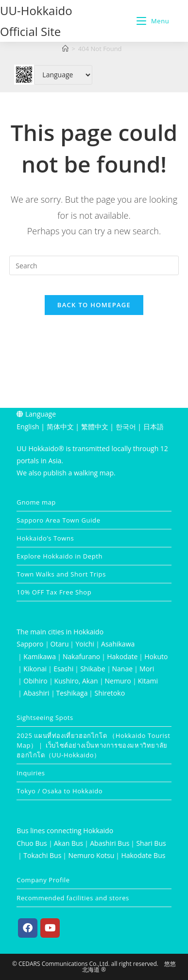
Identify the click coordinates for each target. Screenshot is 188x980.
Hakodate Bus (143, 855)
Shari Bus (151, 843)
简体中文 (60, 427)
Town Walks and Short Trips (61, 574)
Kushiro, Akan (76, 681)
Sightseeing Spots (45, 717)
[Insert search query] (94, 265)
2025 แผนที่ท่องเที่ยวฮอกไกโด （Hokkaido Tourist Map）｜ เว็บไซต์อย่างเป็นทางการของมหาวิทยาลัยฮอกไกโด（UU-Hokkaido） (93, 745)
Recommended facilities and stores (73, 898)
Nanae (123, 669)
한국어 (126, 427)
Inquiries (31, 773)
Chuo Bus (32, 843)
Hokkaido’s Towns (45, 538)
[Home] (65, 49)
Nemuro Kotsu (91, 855)
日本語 (154, 427)
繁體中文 (95, 427)
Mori (147, 669)
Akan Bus (69, 843)
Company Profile (43, 880)
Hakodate (122, 656)
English (28, 427)
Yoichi (85, 644)
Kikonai (35, 669)
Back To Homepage (94, 305)
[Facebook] (28, 928)
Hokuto (156, 656)
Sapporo (30, 644)
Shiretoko (110, 693)
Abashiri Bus (110, 843)
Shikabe (93, 669)
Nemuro (118, 681)
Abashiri (36, 693)
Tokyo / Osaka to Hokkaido (60, 791)
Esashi (63, 669)
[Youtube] (50, 928)
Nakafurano (81, 656)
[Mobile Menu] (153, 21)
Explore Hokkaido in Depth (60, 556)
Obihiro (35, 681)
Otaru (60, 644)
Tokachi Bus (42, 855)
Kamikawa (40, 656)
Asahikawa (118, 644)
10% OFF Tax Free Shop (54, 592)
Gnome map (36, 502)
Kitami (148, 681)
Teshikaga (72, 693)
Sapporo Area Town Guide (58, 520)
